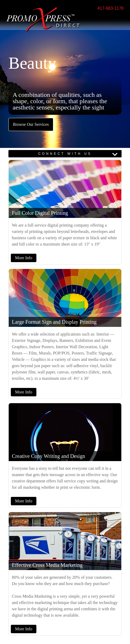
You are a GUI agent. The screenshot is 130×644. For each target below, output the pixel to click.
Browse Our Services (31, 124)
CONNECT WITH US (65, 154)
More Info (24, 258)
